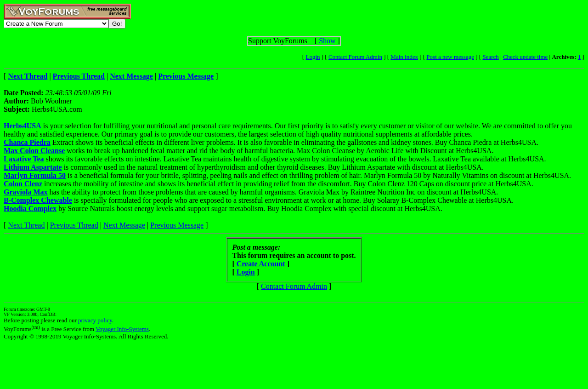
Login (313, 57)
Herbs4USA (23, 126)
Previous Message (177, 225)
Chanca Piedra (27, 142)
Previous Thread (74, 225)
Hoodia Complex (30, 209)
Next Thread (26, 225)
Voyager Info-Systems (122, 329)
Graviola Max (26, 192)
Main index (404, 57)
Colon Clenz (23, 184)
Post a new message (450, 57)
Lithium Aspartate (33, 167)
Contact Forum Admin (355, 57)
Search (490, 57)
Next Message (124, 225)
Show (327, 41)
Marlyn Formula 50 (35, 175)
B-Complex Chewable (38, 200)
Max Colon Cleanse (34, 151)
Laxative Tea (24, 159)
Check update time (525, 57)
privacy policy (95, 320)
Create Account (261, 264)
